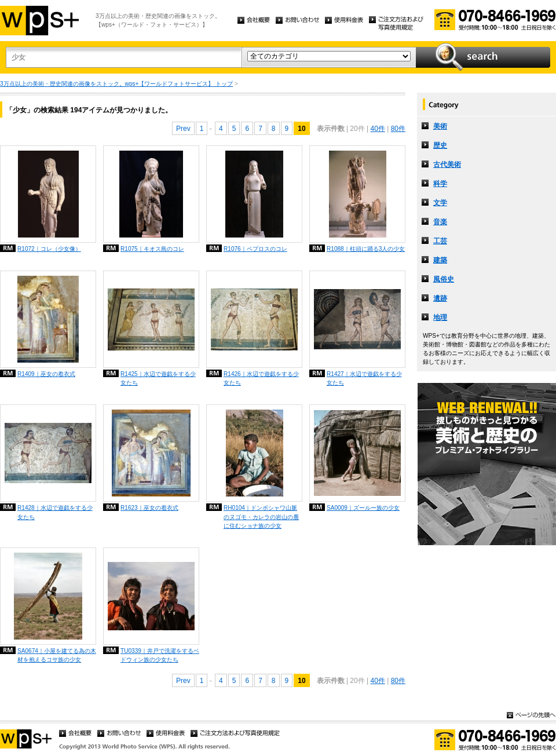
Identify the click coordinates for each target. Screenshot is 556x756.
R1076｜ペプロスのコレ (255, 249)
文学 (440, 203)
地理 (440, 317)
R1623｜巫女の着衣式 (149, 508)
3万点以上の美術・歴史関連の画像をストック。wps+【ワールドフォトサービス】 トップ (116, 84)
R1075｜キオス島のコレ (152, 249)
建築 (440, 260)
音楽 (440, 222)
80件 (398, 129)
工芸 (440, 241)
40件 (377, 129)
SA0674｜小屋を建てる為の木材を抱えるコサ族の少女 (57, 655)
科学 (440, 184)
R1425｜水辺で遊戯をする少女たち (158, 378)
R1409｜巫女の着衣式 (46, 374)
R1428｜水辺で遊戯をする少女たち (55, 512)
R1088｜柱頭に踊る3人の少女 (366, 249)
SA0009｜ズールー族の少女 (363, 508)
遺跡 (440, 298)
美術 (440, 126)
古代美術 (447, 165)
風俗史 (444, 279)
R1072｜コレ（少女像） (49, 249)
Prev (183, 129)
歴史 (440, 145)
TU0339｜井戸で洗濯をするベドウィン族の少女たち (160, 655)
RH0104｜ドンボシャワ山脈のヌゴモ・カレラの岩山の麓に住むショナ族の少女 (261, 516)
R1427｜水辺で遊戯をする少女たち (364, 378)
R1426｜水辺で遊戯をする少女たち (261, 378)
